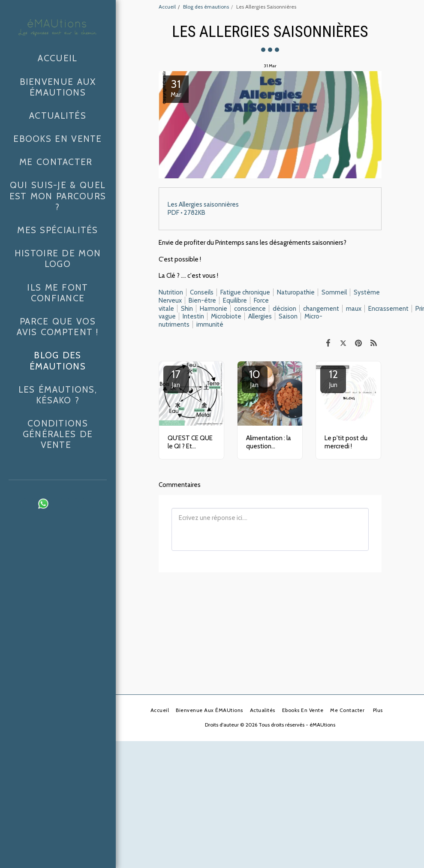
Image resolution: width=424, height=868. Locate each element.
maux (354, 309)
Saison (288, 316)
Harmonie (214, 309)
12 (333, 378)
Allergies (260, 316)
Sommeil (334, 292)
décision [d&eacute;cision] (284, 309)
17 (176, 378)
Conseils (202, 292)
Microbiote (226, 316)
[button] (29, 504)
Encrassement (388, 309)
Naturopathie (296, 292)
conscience (250, 309)
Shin (187, 309)
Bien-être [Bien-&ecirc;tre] (202, 300)
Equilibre (235, 300)
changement (321, 309)
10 (255, 378)
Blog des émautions (206, 7)
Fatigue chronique (245, 292)
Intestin (193, 316)
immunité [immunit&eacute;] (210, 324)
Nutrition (171, 292)
